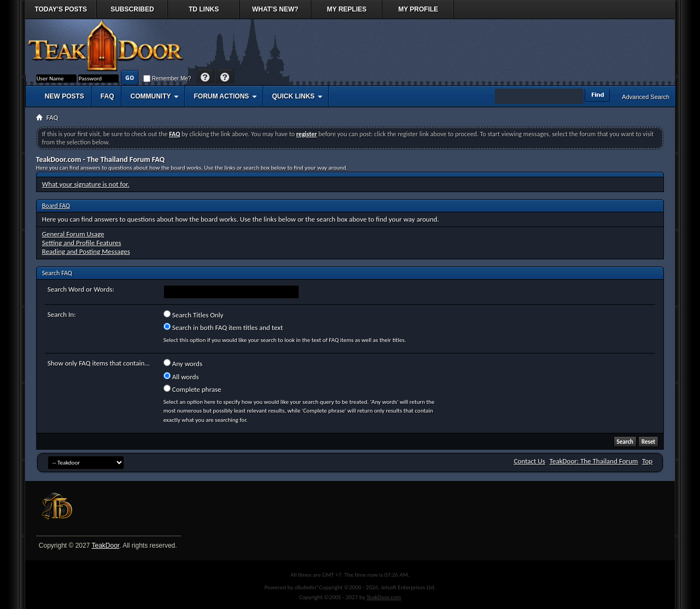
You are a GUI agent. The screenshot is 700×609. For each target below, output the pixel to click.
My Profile (418, 9)
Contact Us (530, 461)
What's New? (275, 9)
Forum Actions (221, 96)
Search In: (62, 314)
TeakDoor (105, 546)
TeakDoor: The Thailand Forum (594, 461)
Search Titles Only (194, 315)
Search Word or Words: (81, 289)
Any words (183, 363)
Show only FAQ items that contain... (99, 363)
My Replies (347, 9)
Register (225, 77)
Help (205, 77)
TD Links (204, 9)
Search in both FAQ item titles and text (223, 327)
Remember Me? (167, 79)
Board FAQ (56, 206)
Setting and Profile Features (82, 243)
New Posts (65, 96)
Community (150, 96)
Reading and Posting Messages (86, 251)
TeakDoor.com (384, 597)
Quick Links (293, 96)
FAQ (107, 96)
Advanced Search (646, 97)
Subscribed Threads (132, 12)
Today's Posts (61, 9)
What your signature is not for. (86, 184)
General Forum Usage (73, 234)
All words (181, 376)
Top (647, 461)
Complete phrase (192, 389)
